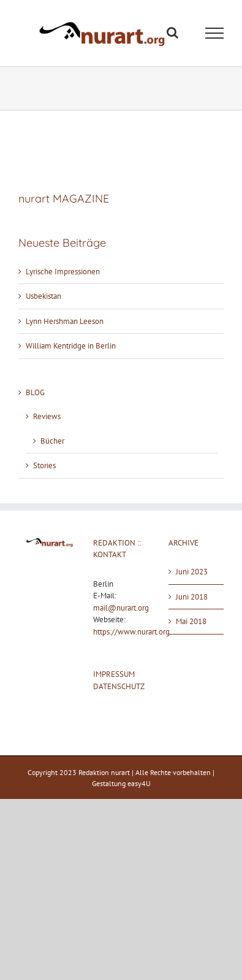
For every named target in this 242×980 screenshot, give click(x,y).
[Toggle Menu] (215, 33)
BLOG (35, 392)
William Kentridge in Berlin (71, 346)
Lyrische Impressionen (63, 272)
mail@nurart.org (121, 608)
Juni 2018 (192, 597)
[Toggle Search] (172, 33)
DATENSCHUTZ (119, 686)
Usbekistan (43, 296)
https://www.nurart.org (131, 632)
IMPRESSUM (114, 674)
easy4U (139, 783)
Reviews (47, 416)
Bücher (52, 441)
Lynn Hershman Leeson (65, 321)
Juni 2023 (192, 572)
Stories (44, 465)
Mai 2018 (191, 621)
